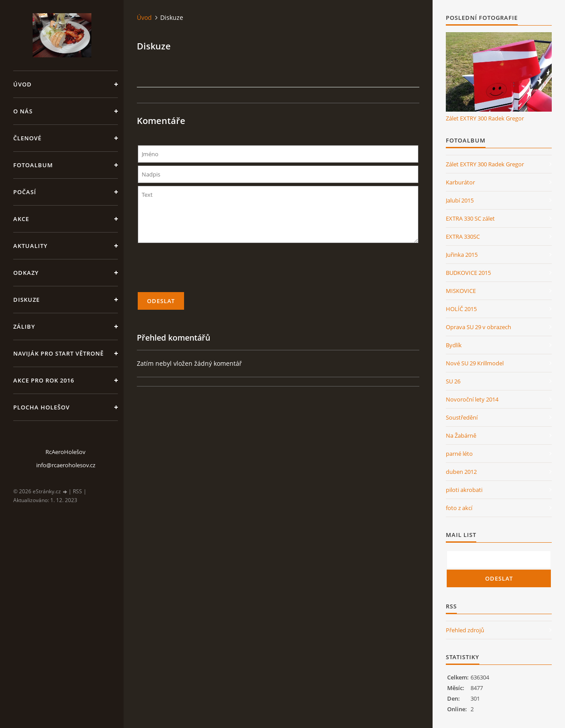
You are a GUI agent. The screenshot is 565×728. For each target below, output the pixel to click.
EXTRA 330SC (463, 236)
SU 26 (453, 381)
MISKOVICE (461, 291)
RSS (77, 491)
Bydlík (454, 345)
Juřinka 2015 (462, 255)
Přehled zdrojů (465, 630)
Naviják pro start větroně (58, 353)
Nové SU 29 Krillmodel (475, 363)
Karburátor (460, 182)
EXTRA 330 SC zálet (470, 218)
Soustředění (462, 417)
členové (27, 138)
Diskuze (26, 300)
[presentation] (278, 271)
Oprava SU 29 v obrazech (478, 327)
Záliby (24, 326)
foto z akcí (459, 508)
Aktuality (30, 246)
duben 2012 (461, 472)
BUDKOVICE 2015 (468, 273)
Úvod (23, 84)
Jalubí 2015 (460, 200)
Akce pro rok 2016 (44, 380)
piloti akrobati (464, 490)
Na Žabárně (461, 435)
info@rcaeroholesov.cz (66, 465)
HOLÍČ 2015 (461, 309)
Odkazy (26, 273)
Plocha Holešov (41, 407)
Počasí (25, 192)
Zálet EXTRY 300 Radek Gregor (485, 118)
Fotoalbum (33, 165)
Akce (21, 219)
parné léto (459, 454)
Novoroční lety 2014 (472, 399)
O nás (23, 111)
